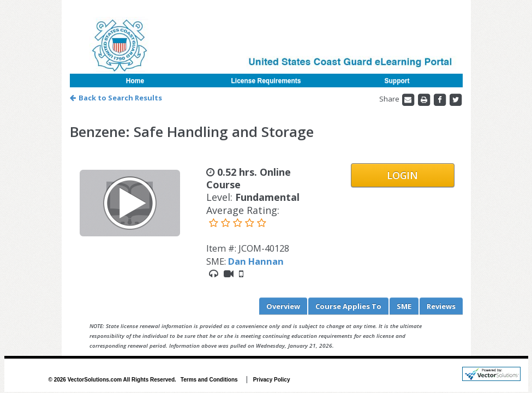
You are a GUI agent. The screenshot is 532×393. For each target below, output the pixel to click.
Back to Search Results (116, 98)
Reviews (441, 306)
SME (404, 306)
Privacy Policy (272, 380)
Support (397, 81)
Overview (283, 306)
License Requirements (266, 81)
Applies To (348, 306)
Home (135, 81)
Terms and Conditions (209, 380)
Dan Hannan (256, 261)
